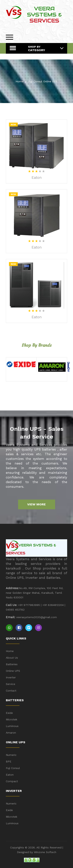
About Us (12, 658)
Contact (11, 691)
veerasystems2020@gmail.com (36, 617)
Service (11, 684)
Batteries (12, 664)
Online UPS (13, 671)
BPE (9, 761)
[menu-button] (10, 37)
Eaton (37, 178)
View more (36, 504)
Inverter (11, 677)
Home (19, 81)
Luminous (12, 726)
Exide (9, 713)
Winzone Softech (45, 852)
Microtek (11, 719)
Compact (12, 781)
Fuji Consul (13, 768)
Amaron (11, 733)
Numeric (11, 755)
